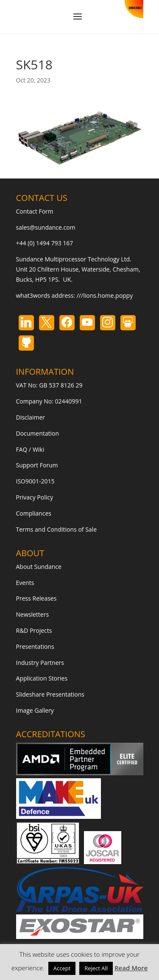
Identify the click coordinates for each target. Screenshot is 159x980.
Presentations (35, 646)
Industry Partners (40, 663)
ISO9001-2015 (35, 481)
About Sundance (39, 567)
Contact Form (35, 211)
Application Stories (42, 678)
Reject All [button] (96, 968)
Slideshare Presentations (50, 694)
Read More (131, 968)
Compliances (34, 513)
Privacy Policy (35, 497)
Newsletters (33, 614)
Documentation (38, 433)
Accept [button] (62, 968)
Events (25, 583)
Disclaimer (31, 417)
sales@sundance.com (46, 227)
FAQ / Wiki (30, 449)
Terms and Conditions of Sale (57, 529)
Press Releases (36, 598)
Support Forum (37, 465)
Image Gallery (35, 710)
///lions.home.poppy (105, 295)
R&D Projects (34, 630)
